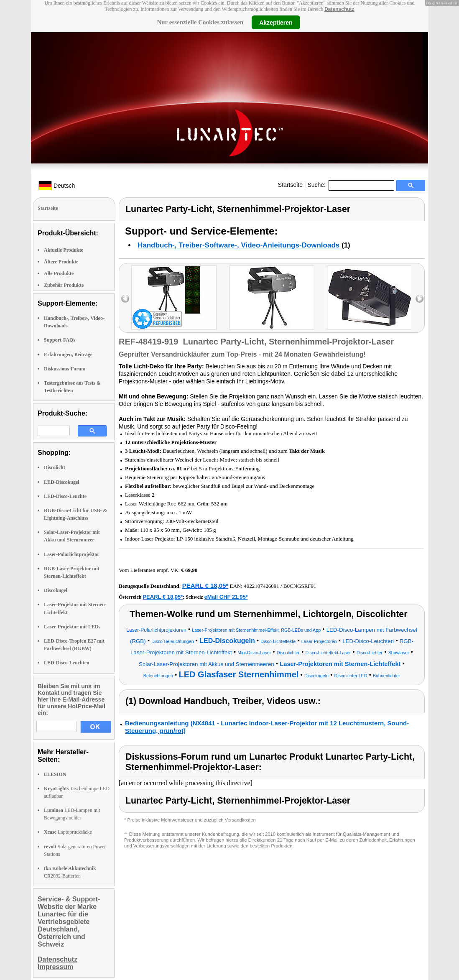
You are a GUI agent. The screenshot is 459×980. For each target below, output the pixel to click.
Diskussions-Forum (65, 369)
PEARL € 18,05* (205, 586)
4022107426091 (261, 586)
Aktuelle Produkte (64, 250)
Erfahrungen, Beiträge (68, 355)
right (419, 299)
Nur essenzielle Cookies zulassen (200, 22)
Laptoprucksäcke (68, 832)
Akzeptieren (276, 22)
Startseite (290, 185)
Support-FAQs (60, 340)
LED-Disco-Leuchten (67, 663)
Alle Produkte (59, 273)
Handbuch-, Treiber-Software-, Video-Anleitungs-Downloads (238, 245)
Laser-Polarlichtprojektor (72, 554)
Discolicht (55, 467)
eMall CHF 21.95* (226, 597)
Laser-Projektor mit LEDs (72, 627)
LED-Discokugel (62, 482)
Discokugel (56, 590)
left (125, 299)
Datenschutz (339, 9)
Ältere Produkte (61, 262)
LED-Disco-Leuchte (65, 496)
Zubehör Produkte (64, 285)
